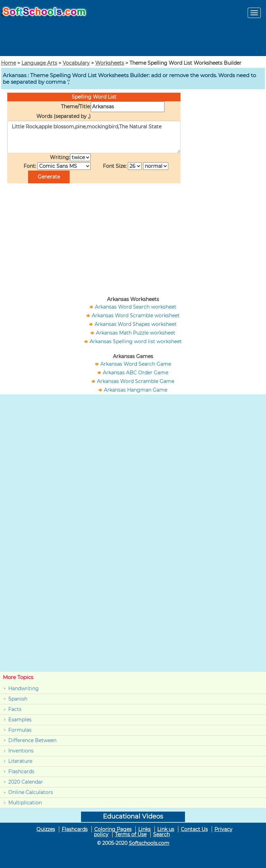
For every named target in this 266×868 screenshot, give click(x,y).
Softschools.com (149, 843)
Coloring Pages (113, 829)
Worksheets (110, 63)
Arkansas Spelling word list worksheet (136, 341)
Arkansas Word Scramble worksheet (136, 316)
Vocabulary (76, 63)
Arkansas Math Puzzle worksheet (136, 333)
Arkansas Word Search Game (136, 364)
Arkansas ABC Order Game (136, 373)
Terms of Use (131, 834)
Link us (166, 829)
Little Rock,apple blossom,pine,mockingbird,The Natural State (94, 137)
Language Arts (39, 63)
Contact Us (194, 829)
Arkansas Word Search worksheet (136, 307)
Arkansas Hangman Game (136, 390)
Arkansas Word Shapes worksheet (136, 324)
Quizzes (46, 829)
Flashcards (21, 771)
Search (161, 834)
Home (8, 63)
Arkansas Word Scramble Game (136, 381)
